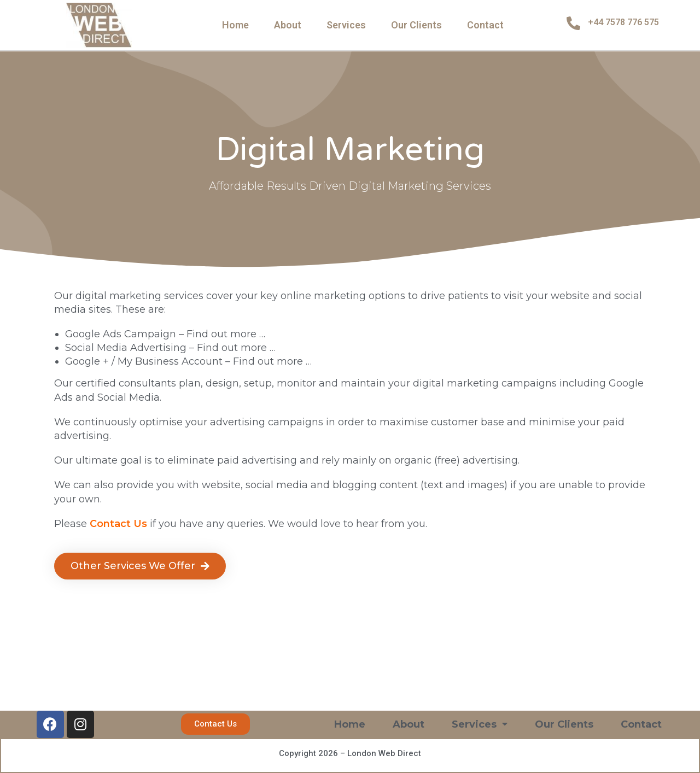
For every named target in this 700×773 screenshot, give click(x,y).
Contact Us (118, 524)
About (288, 25)
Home (235, 25)
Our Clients (416, 25)
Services (346, 25)
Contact (485, 25)
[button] (140, 566)
